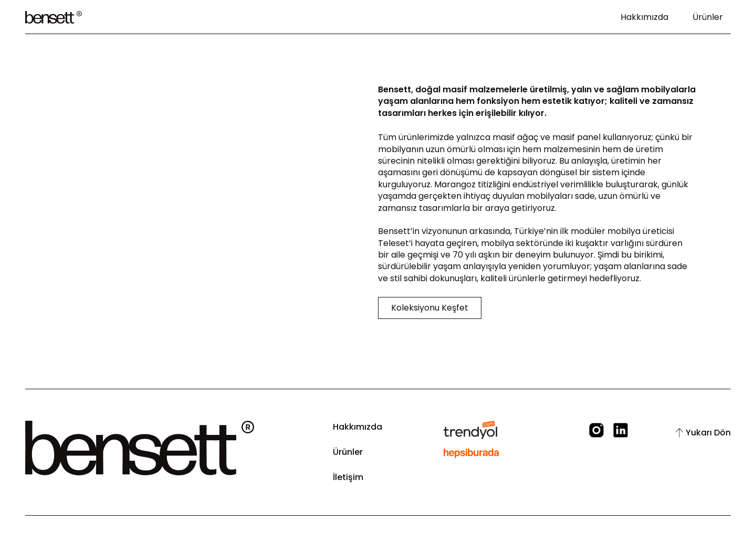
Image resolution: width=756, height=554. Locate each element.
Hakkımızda (644, 17)
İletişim (348, 477)
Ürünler (708, 17)
